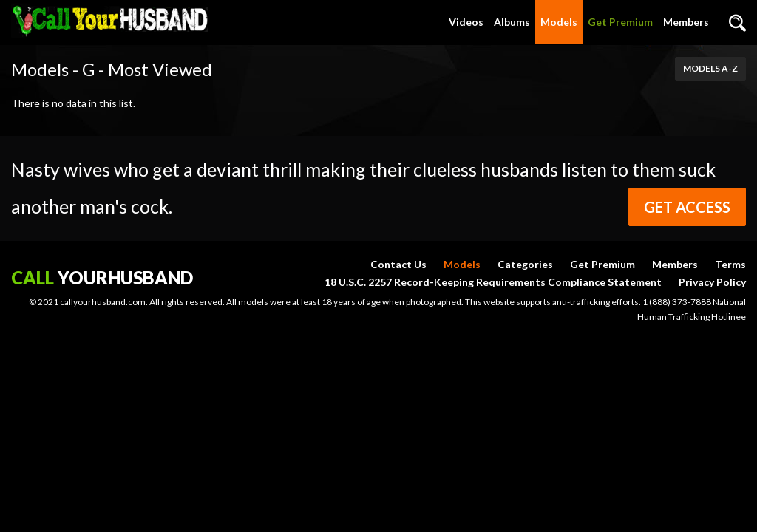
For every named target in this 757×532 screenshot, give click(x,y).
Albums (512, 22)
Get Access (687, 207)
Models (559, 22)
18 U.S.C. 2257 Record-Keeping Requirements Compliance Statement (493, 282)
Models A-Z (710, 68)
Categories (525, 264)
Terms (730, 264)
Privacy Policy (712, 282)
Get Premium (620, 22)
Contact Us (398, 264)
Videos (466, 22)
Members (686, 22)
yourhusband (102, 277)
